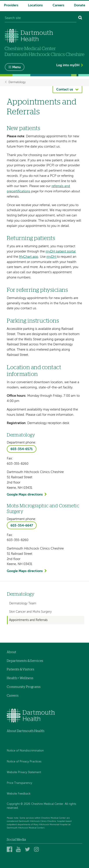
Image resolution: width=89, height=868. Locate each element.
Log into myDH (68, 65)
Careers (58, 5)
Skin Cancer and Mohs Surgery (30, 612)
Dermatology (17, 82)
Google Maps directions (25, 495)
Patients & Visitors (21, 669)
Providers (11, 5)
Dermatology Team (23, 604)
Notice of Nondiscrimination (25, 751)
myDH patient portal (61, 251)
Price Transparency (19, 783)
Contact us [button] (65, 90)
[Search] (80, 18)
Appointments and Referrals (28, 620)
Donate (80, 5)
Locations (35, 5)
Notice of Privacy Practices (24, 762)
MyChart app (29, 257)
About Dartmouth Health (26, 731)
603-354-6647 (22, 526)
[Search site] (41, 18)
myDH (52, 257)
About (12, 652)
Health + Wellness (20, 678)
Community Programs (24, 687)
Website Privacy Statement (24, 772)
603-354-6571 (22, 449)
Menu (16, 67)
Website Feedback (19, 794)
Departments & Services (25, 661)
